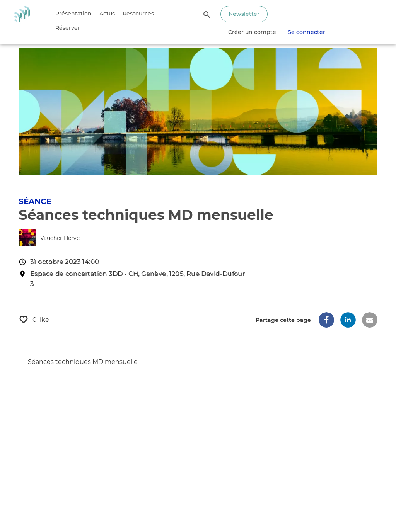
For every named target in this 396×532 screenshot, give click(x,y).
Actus (107, 14)
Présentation (73, 14)
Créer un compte (252, 32)
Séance (35, 201)
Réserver (68, 28)
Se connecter (306, 32)
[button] (326, 320)
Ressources (138, 14)
